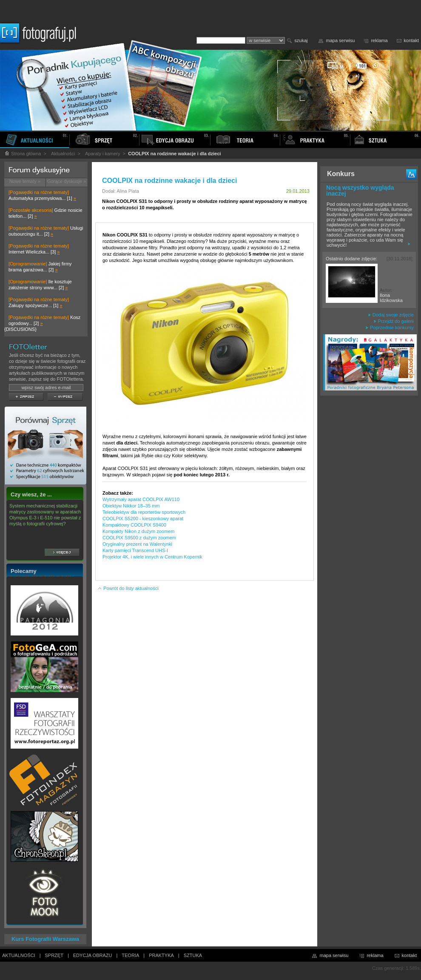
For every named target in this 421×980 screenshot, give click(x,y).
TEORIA (130, 955)
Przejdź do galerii (394, 321)
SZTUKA (193, 955)
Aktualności (63, 154)
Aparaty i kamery (103, 154)
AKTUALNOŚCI (19, 955)
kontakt (411, 40)
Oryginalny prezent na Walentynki (137, 544)
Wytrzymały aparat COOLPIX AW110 (141, 499)
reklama (379, 40)
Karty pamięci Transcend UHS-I (135, 550)
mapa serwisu (341, 40)
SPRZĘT (54, 955)
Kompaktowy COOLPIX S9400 (134, 525)
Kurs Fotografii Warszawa (45, 939)
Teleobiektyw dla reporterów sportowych (144, 512)
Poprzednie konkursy (390, 328)
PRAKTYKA (161, 955)
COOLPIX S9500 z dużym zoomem (139, 538)
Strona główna (23, 154)
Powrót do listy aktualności (128, 588)
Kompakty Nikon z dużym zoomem (138, 531)
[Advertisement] (369, 533)
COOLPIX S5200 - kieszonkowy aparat (143, 518)
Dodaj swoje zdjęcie (391, 315)
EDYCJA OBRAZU (93, 955)
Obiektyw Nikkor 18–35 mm (131, 506)
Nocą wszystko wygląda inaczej (360, 191)
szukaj (301, 40)
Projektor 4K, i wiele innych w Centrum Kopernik (152, 557)
